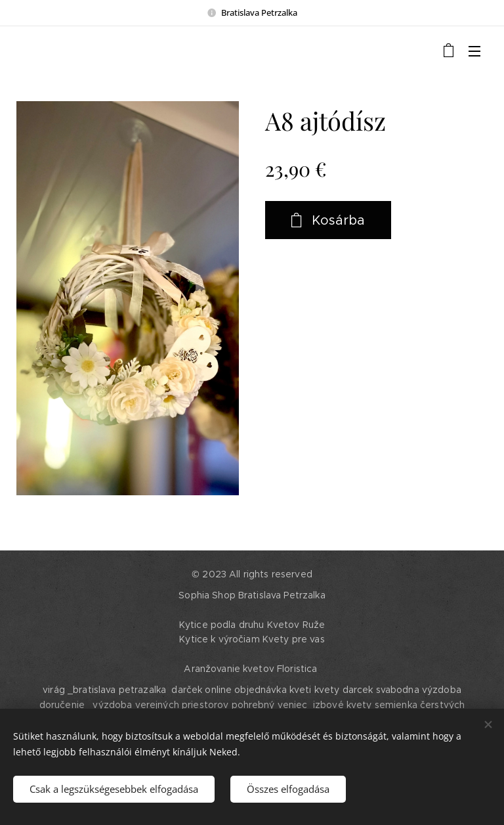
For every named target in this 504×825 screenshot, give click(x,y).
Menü (474, 51)
